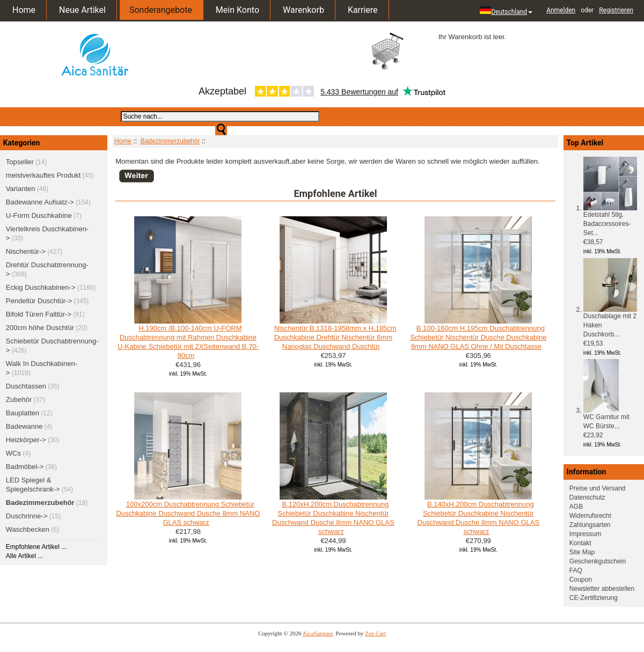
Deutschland (506, 11)
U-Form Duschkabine (39, 215)
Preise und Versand (598, 488)
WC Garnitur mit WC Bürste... (606, 418)
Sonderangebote (161, 10)
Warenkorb (303, 10)
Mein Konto (237, 10)
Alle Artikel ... (24, 556)
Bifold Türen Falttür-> (39, 314)
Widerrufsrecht (590, 516)
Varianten (21, 189)
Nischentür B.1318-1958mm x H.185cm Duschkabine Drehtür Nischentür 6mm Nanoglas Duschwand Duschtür (335, 337)
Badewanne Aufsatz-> (40, 202)
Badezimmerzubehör (170, 141)
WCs (13, 453)
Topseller (20, 162)
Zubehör (19, 400)
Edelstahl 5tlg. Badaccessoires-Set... (610, 221)
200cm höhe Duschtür (40, 328)
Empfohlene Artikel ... (36, 547)
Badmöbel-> (25, 467)
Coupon (581, 580)
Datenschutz (587, 497)
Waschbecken (28, 529)
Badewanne (24, 426)
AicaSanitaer (318, 633)
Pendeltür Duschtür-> (39, 301)
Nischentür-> (26, 251)
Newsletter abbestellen (602, 589)
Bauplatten (23, 413)
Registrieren (616, 10)
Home (24, 10)
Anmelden (561, 10)
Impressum (585, 534)
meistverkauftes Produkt (43, 175)
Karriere (363, 10)
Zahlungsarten (590, 525)
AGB (576, 507)
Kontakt (580, 543)
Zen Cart (375, 633)
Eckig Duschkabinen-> (41, 287)
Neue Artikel (82, 10)
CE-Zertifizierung (594, 598)
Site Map (582, 552)
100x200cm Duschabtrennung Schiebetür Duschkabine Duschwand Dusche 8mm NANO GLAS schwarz (188, 513)
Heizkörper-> (26, 440)
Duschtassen (26, 386)
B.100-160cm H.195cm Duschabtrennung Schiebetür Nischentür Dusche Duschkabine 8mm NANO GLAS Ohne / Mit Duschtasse (478, 337)
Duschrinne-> (27, 516)
